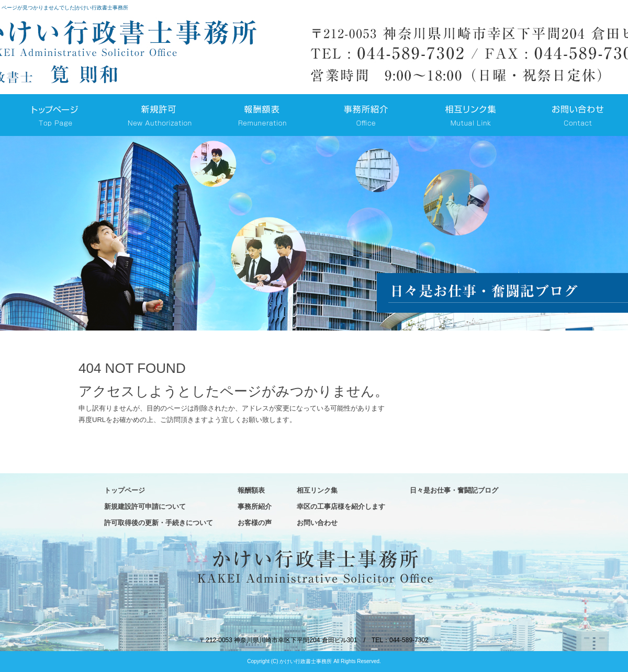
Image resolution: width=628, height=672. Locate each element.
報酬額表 (262, 115)
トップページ (52, 115)
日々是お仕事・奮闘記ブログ (454, 490)
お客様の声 (255, 523)
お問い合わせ (576, 115)
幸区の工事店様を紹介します (341, 506)
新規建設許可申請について (157, 115)
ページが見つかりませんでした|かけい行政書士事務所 (65, 8)
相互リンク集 (471, 115)
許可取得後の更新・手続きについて (159, 523)
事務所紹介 (366, 115)
